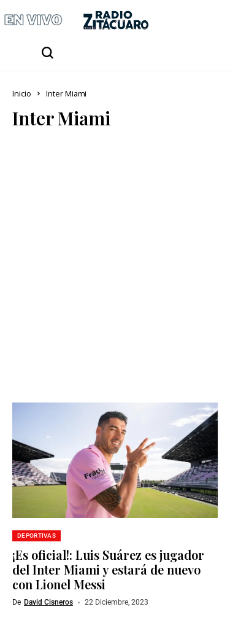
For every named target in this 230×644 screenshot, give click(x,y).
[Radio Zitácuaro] (116, 20)
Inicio (22, 93)
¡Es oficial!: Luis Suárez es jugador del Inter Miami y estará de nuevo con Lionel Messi (108, 569)
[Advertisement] (115, 263)
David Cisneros (48, 602)
